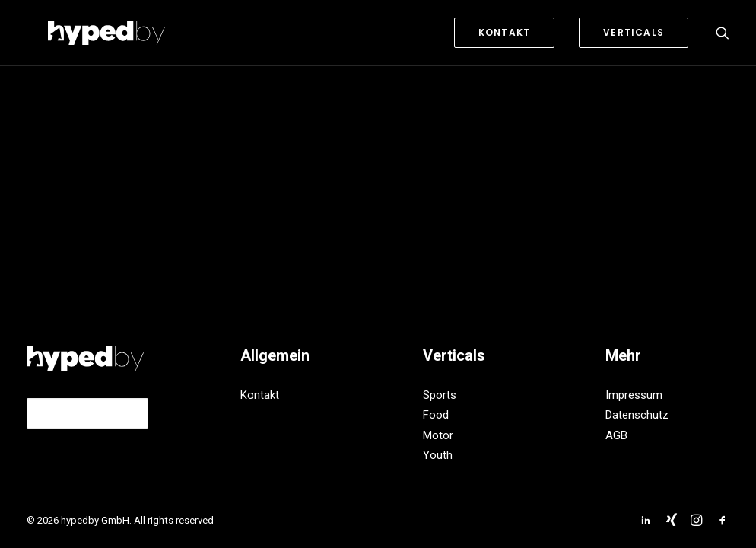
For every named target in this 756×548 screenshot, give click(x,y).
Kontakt (260, 395)
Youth (438, 455)
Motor (438, 435)
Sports (440, 395)
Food (436, 415)
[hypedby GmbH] (85, 33)
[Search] (723, 33)
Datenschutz (637, 415)
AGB (616, 435)
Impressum (634, 395)
